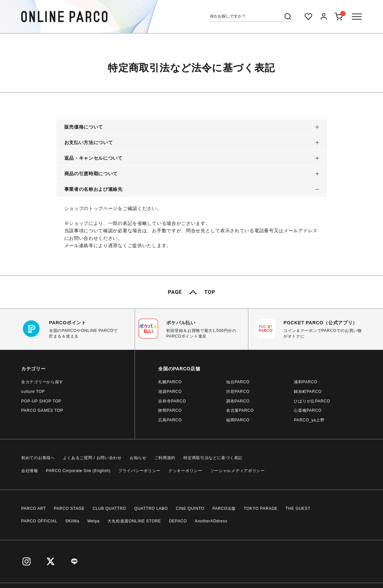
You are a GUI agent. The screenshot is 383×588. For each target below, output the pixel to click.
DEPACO (178, 521)
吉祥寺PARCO (172, 401)
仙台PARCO (238, 382)
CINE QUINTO (190, 508)
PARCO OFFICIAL (39, 521)
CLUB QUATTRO (109, 508)
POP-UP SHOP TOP (41, 401)
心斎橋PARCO (308, 410)
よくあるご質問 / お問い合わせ (92, 458)
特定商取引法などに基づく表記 (213, 458)
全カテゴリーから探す (42, 382)
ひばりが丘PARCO (312, 401)
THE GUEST (298, 508)
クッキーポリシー (185, 471)
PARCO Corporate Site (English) (78, 471)
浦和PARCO (306, 382)
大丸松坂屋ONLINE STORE (134, 521)
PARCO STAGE (69, 508)
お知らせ (138, 458)
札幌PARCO (170, 382)
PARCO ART (34, 508)
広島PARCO (170, 420)
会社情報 (30, 471)
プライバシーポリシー (139, 471)
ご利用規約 (165, 458)
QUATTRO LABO (151, 508)
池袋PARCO (170, 392)
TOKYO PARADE (261, 508)
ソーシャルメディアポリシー (238, 471)
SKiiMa (72, 521)
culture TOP (33, 392)
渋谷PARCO (238, 392)
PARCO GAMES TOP (42, 410)
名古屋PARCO (240, 410)
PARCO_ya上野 (309, 420)
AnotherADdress (211, 521)
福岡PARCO (238, 420)
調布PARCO (238, 401)
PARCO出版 (224, 508)
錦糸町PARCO (308, 392)
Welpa (93, 521)
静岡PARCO (170, 410)
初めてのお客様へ (38, 458)
